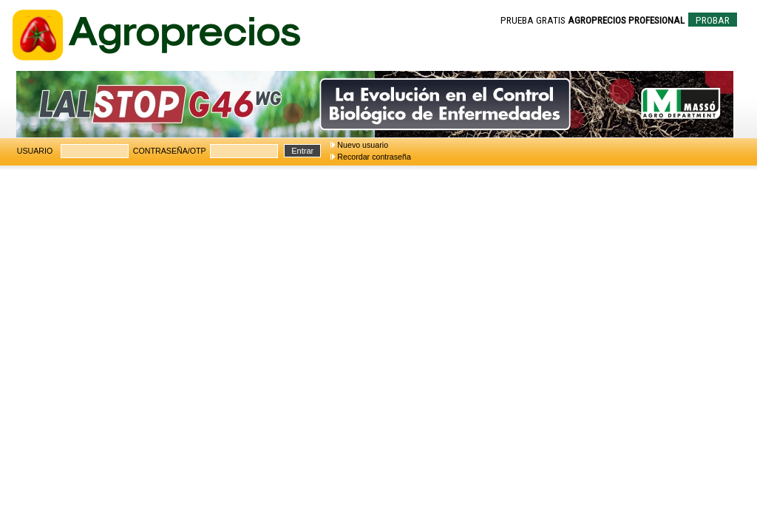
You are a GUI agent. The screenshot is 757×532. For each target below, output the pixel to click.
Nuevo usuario (363, 145)
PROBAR (713, 20)
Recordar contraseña (374, 157)
